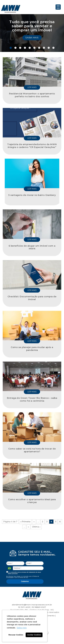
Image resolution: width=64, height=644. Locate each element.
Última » (36, 527)
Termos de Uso (24, 578)
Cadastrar (25, 581)
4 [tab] (25, 48)
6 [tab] (34, 48)
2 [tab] (15, 48)
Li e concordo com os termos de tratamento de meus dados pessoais (24, 573)
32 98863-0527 (39, 607)
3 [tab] (20, 48)
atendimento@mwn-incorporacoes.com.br (32, 605)
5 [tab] (30, 48)
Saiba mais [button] (22, 628)
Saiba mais (32, 38)
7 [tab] (39, 48)
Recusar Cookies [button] (16, 635)
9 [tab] (49, 48)
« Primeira (25, 522)
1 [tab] (11, 48)
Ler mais (32, 87)
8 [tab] (44, 48)
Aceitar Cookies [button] (34, 635)
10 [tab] (53, 48)
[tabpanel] (32, 33)
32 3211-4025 (24, 607)
